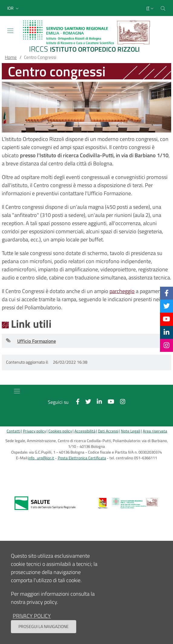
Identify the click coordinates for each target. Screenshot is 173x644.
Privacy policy (34, 431)
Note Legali (131, 431)
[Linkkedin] (166, 332)
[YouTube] (166, 319)
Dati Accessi (108, 431)
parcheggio (122, 291)
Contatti (14, 431)
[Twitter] (167, 306)
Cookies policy (60, 431)
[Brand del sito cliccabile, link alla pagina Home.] (86, 37)
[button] (14, 8)
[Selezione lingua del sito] (151, 8)
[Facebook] (167, 293)
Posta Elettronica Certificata (82, 458)
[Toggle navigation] (10, 31)
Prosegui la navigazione (44, 626)
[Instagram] (166, 345)
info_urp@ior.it (41, 458)
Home (11, 57)
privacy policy (32, 616)
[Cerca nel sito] (163, 8)
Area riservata (155, 431)
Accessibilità (85, 431)
